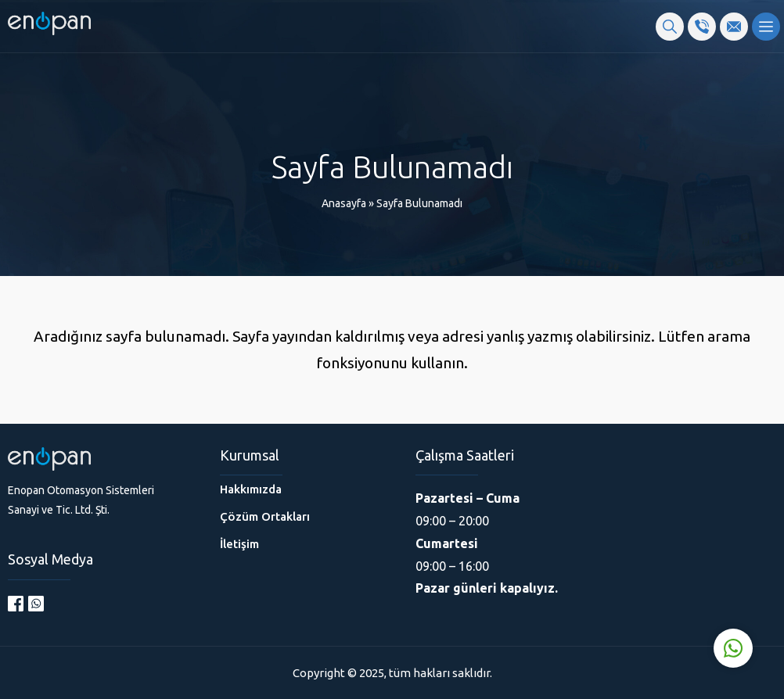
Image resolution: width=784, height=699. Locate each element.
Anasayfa (344, 203)
